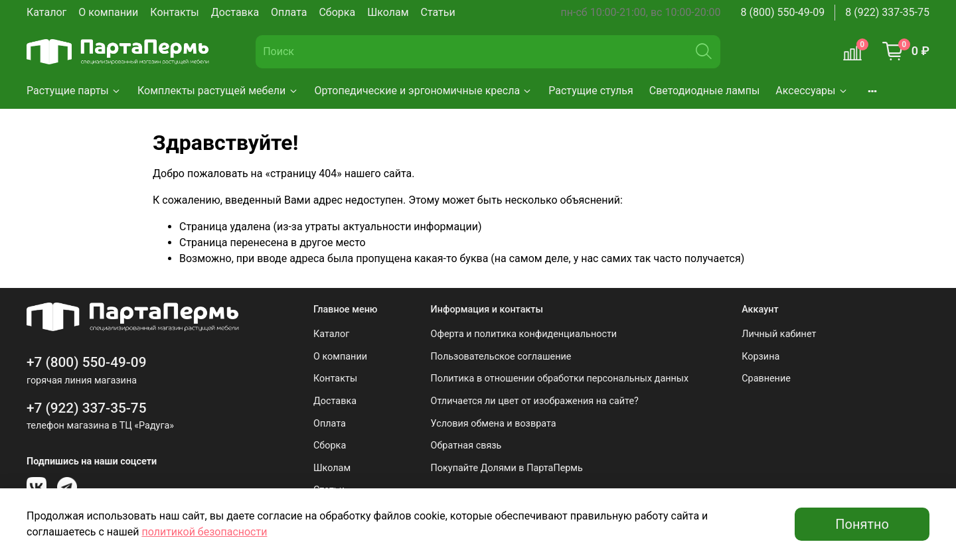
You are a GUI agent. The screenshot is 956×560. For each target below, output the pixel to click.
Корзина (760, 357)
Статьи (438, 12)
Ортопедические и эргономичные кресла (424, 91)
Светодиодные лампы (705, 91)
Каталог (46, 12)
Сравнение (766, 379)
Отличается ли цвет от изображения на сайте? (535, 401)
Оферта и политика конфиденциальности (524, 334)
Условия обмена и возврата (494, 424)
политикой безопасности (204, 532)
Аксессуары (812, 91)
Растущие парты (74, 91)
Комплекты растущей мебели (218, 91)
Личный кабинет (779, 334)
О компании (108, 12)
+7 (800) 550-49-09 (87, 362)
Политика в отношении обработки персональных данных (560, 379)
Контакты (174, 12)
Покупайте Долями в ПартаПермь (507, 468)
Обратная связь (466, 446)
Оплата (289, 12)
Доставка (235, 12)
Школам (388, 12)
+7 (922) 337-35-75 (87, 408)
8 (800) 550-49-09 (783, 12)
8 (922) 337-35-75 (887, 12)
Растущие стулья (591, 91)
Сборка (337, 12)
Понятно (862, 524)
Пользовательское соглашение (501, 357)
